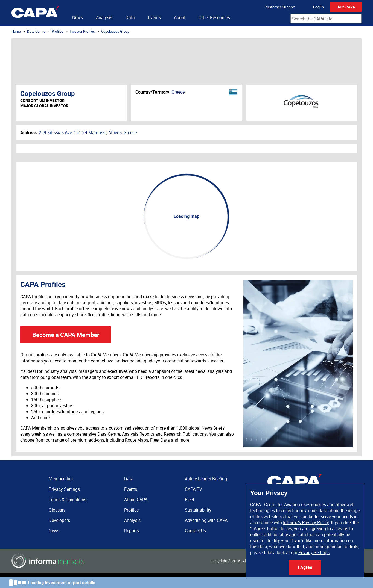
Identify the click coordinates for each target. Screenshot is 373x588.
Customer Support (280, 7)
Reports (132, 531)
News (78, 17)
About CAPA (136, 500)
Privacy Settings (314, 552)
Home (16, 31)
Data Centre (36, 31)
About (180, 17)
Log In (318, 7)
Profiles (58, 31)
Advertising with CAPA (206, 520)
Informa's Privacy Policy (306, 522)
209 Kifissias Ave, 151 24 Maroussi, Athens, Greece (88, 132)
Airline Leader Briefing (206, 479)
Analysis (104, 17)
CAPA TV (193, 489)
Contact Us (195, 531)
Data (130, 17)
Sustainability (198, 510)
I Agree (305, 567)
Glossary (57, 510)
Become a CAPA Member (66, 335)
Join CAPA (346, 7)
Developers (59, 520)
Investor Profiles (82, 31)
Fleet (190, 500)
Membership (61, 479)
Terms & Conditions (68, 500)
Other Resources (214, 17)
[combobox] (326, 19)
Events (154, 17)
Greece (178, 92)
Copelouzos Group (115, 31)
